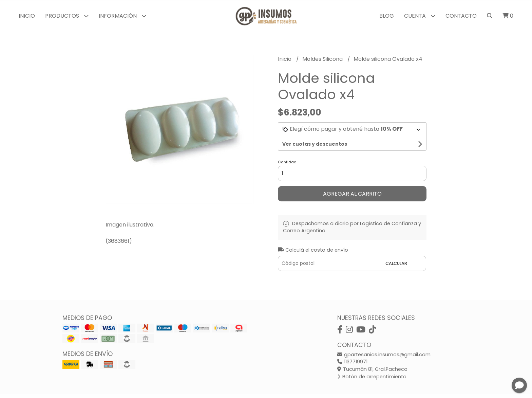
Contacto (461, 16)
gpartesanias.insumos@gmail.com (384, 355)
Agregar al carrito (352, 194)
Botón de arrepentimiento (372, 377)
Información (122, 16)
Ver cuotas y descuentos (315, 144)
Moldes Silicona (323, 59)
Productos (67, 16)
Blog (387, 16)
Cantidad (287, 162)
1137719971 (352, 362)
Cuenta (420, 16)
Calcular (396, 263)
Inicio (27, 16)
